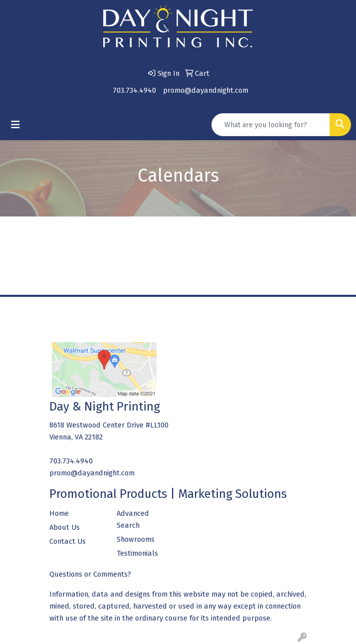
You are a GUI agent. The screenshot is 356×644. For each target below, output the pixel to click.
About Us (65, 527)
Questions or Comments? (90, 574)
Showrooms (136, 539)
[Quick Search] (271, 125)
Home (59, 513)
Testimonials (137, 553)
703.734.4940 (134, 90)
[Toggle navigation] (15, 125)
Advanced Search (133, 519)
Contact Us (68, 541)
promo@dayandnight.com (206, 90)
